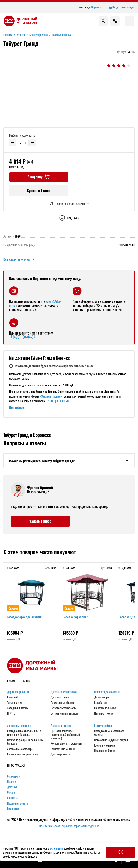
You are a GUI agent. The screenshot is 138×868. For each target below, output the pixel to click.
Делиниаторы (102, 698)
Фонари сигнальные (105, 709)
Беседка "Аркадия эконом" (25, 618)
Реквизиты (13, 810)
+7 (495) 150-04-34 (22, 337)
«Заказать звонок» (51, 396)
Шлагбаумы (100, 704)
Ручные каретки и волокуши (66, 744)
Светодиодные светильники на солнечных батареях (24, 734)
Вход (113, 7)
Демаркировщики (60, 755)
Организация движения (107, 693)
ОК (120, 852)
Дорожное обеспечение (64, 693)
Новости (12, 783)
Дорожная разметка (18, 693)
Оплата (11, 793)
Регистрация (128, 7)
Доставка (12, 788)
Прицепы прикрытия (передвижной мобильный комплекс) (65, 735)
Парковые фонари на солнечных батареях (25, 743)
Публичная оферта (17, 804)
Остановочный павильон (64, 714)
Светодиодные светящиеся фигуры (109, 734)
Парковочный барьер (62, 704)
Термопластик (15, 704)
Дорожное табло (60, 698)
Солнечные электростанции (23, 755)
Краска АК (13, 698)
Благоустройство (103, 726)
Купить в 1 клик (39, 190)
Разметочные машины (63, 750)
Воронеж (97, 7)
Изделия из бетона (104, 752)
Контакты (12, 799)
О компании (14, 777)
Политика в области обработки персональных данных (69, 827)
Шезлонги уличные (105, 746)
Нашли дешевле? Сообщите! (69, 204)
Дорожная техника (61, 726)
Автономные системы (19, 726)
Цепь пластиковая (104, 714)
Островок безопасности (64, 709)
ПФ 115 (11, 714)
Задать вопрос (40, 522)
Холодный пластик (18, 709)
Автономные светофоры (20, 750)
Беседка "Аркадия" (75, 618)
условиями (57, 848)
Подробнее (16, 407)
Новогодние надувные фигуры (111, 741)
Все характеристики (19, 259)
